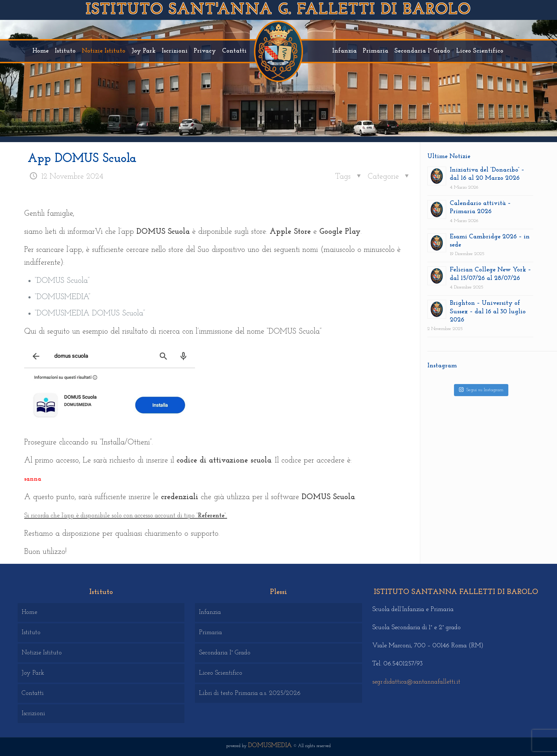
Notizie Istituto (42, 653)
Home (29, 612)
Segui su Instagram (481, 390)
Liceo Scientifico (221, 673)
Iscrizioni (33, 714)
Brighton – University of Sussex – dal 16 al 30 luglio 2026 (488, 312)
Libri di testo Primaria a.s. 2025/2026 (250, 693)
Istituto (31, 633)
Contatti (33, 693)
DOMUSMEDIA (270, 746)
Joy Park (33, 673)
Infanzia (210, 612)
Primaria (210, 633)
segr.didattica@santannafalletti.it (416, 682)
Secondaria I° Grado (225, 653)
